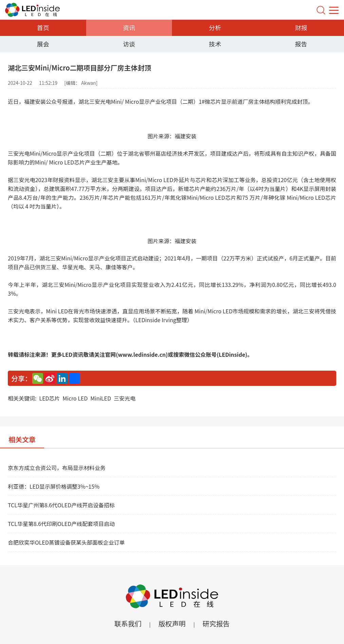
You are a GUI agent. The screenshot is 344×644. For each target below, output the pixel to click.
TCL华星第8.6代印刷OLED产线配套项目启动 (61, 524)
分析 (215, 27)
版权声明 (172, 623)
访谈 (129, 44)
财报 (301, 27)
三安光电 (125, 398)
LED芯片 (49, 398)
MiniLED (101, 398)
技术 (215, 44)
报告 (301, 44)
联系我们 (128, 623)
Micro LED (75, 398)
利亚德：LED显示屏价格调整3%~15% (54, 486)
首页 (43, 27)
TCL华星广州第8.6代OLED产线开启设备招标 (61, 505)
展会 (43, 44)
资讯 (129, 27)
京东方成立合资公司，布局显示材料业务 (57, 468)
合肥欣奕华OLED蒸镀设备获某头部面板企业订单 (66, 542)
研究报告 (216, 623)
